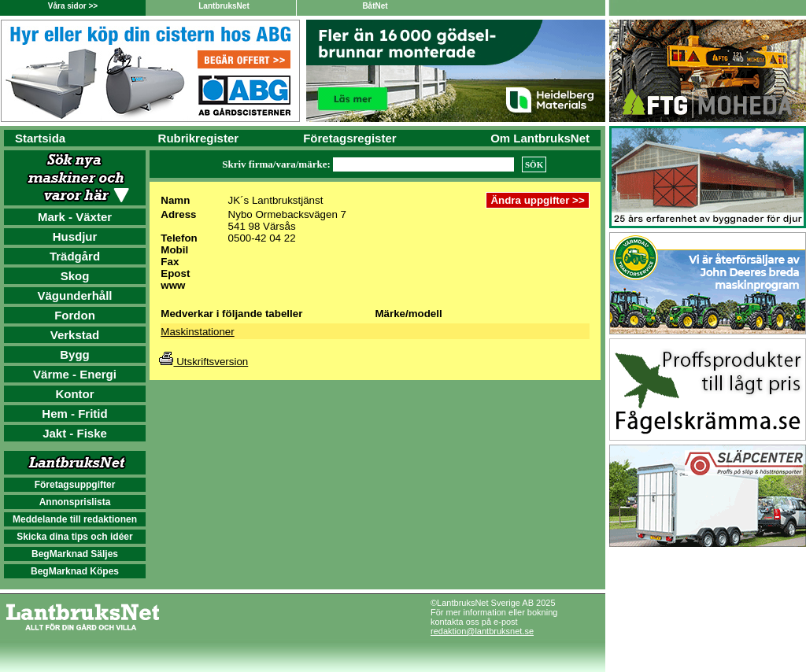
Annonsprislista (75, 502)
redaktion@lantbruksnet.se (482, 631)
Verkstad (75, 335)
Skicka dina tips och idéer (74, 537)
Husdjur (75, 236)
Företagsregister (349, 138)
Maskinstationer (197, 332)
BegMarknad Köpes (75, 571)
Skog (75, 276)
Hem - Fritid (74, 414)
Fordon (75, 315)
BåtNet (375, 6)
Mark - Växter (75, 217)
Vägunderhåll (74, 295)
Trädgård (75, 256)
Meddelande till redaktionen (75, 519)
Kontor (74, 394)
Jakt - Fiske (75, 433)
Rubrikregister (199, 138)
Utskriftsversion (203, 362)
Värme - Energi (75, 374)
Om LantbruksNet (540, 138)
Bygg (75, 354)
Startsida (40, 138)
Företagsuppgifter (75, 485)
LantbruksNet (224, 6)
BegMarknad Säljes (75, 554)
